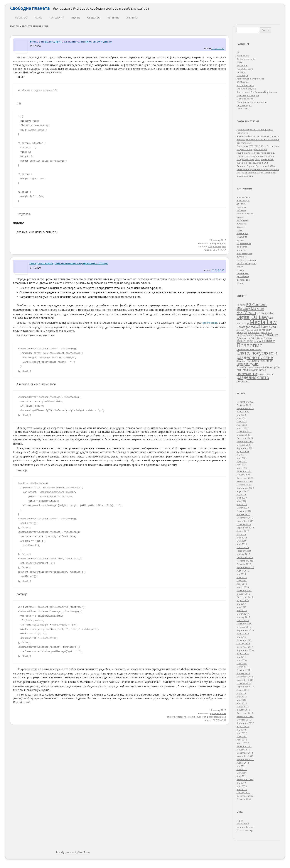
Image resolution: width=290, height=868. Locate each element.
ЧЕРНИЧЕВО (243, 109)
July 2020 (241, 495)
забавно (132, 18)
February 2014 (244, 670)
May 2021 (242, 461)
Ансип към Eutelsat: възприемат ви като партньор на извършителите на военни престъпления (258, 139)
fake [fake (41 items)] (271, 318)
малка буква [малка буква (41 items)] (251, 370)
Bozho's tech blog (246, 59)
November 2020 (245, 481)
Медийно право (245, 99)
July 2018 (241, 574)
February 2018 (244, 590)
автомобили (243, 197)
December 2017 (245, 597)
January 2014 (243, 673)
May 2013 (242, 700)
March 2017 (243, 614)
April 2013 (242, 703)
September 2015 (245, 630)
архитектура (243, 200)
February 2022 (244, 432)
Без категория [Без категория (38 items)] (263, 330)
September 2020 (245, 488)
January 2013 (243, 710)
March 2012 (243, 743)
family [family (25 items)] (240, 323)
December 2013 (245, 677)
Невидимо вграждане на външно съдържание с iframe (69, 263)
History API (181, 717)
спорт (240, 267)
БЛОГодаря (243, 82)
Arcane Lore (243, 56)
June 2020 (242, 498)
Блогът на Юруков (246, 89)
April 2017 (242, 610)
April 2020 (242, 504)
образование (244, 243)
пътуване (113, 18)
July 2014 (241, 657)
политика (241, 250)
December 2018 (245, 557)
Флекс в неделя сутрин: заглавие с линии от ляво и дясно (71, 41)
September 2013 (245, 687)
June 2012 (242, 733)
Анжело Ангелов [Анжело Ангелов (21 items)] (245, 330)
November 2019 (245, 521)
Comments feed (245, 827)
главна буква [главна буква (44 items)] (271, 367)
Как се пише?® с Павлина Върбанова (257, 92)
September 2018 (245, 567)
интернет (241, 224)
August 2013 (243, 690)
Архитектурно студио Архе (250, 79)
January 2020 (243, 514)
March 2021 (243, 468)
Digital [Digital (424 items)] (243, 317)
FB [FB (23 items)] (245, 323)
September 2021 (245, 448)
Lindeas (241, 72)
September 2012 (245, 723)
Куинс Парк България (248, 95)
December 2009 (245, 796)
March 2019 (243, 547)
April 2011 (242, 776)
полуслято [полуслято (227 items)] (247, 373)
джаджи (241, 204)
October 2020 (244, 485)
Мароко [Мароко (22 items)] (258, 341)
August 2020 (243, 491)
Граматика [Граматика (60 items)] (271, 335)
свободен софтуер (247, 260)
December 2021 (245, 438)
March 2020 (243, 508)
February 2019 (244, 551)
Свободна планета (30, 8)
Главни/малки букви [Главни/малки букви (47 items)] (249, 335)
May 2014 (242, 663)
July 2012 (241, 730)
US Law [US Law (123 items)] (262, 327)
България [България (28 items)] (242, 332)
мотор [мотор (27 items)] (263, 370)
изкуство (21, 18)
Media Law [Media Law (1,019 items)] (263, 322)
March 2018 (243, 587)
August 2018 (243, 571)
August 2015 (243, 634)
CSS (210, 246)
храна (240, 283)
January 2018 (243, 594)
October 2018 (244, 564)
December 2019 (245, 518)
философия (243, 276)
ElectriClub (242, 66)
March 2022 (243, 428)
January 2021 (243, 475)
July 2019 (241, 534)
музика (240, 240)
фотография (243, 280)
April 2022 (242, 425)
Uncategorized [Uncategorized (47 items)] (246, 327)
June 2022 (242, 418)
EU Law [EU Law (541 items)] (259, 317)
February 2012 (244, 746)
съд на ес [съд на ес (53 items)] (243, 381)
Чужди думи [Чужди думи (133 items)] (247, 364)
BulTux (240, 62)
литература (242, 233)
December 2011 (245, 753)
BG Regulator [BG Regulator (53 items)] (265, 313)
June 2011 (242, 769)
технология (57, 18)
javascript (201, 717)
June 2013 (242, 697)
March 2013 (243, 707)
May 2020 (242, 501)
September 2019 (245, 528)
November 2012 (245, 716)
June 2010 (242, 786)
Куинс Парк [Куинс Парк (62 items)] (245, 341)
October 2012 (244, 720)
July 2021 (241, 455)
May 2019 (242, 541)
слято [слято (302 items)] (263, 377)
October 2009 (244, 799)
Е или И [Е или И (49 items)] (252, 338)
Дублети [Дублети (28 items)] (241, 338)
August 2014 (243, 653)
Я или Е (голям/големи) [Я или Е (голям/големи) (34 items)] (249, 367)
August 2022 (243, 412)
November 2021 (245, 441)
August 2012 (243, 726)
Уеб (224, 246)
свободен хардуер (246, 263)
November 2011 (245, 756)
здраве (76, 18)
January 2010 (243, 792)
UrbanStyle (242, 75)
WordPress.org (244, 830)
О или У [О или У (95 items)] (269, 341)
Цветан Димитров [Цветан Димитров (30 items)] (262, 361)
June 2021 (242, 458)
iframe (192, 717)
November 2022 (245, 402)
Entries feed (243, 824)
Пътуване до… (244, 105)
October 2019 (244, 524)
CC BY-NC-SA (218, 48)
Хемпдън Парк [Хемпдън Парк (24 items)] (244, 361)
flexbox (217, 246)
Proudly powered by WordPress (73, 852)
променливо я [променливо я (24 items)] (265, 374)
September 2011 (245, 759)
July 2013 (241, 693)
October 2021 (244, 445)
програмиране (218, 243)
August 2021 (243, 451)
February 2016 (244, 624)
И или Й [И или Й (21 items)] (261, 338)
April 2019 (242, 544)
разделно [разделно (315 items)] (247, 377)
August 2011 (243, 763)
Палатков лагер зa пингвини (252, 102)
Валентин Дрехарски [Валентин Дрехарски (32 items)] (260, 332)
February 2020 (244, 511)
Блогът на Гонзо (245, 85)
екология (241, 207)
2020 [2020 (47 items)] (242, 305)
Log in (240, 820)
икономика (243, 220)
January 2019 (243, 554)
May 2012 (242, 736)
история (241, 227)
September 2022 (245, 408)
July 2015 (241, 637)
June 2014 (242, 660)
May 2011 (242, 773)
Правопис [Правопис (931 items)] (249, 345)
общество (94, 18)
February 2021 (244, 471)
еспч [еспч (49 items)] (239, 370)
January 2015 (243, 644)
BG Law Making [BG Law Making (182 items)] (250, 308)
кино (239, 230)
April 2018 (242, 584)
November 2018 (245, 561)
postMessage (214, 717)
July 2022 (241, 415)
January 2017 (243, 617)
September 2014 (245, 650)
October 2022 (244, 405)
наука (38, 18)
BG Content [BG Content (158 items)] (256, 304)
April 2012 (242, 740)
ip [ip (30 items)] (248, 323)
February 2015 (244, 640)
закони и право (245, 214)
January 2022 (243, 435)
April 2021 (242, 465)
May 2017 (242, 607)
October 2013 (244, 683)
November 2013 (245, 680)
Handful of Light (245, 69)
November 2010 (245, 779)
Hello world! (243, 133)
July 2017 (241, 604)
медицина (242, 237)
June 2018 (242, 577)
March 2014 (243, 667)
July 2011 (241, 766)
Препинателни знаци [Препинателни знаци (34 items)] (249, 349)
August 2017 (243, 600)
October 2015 (244, 627)
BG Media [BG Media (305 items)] (246, 312)
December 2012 (245, 713)
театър (240, 270)
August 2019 (243, 531)
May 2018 (242, 580)
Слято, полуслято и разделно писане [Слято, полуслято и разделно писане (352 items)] (257, 355)
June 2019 (242, 538)
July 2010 (241, 783)
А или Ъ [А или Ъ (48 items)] (273, 327)
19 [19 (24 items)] (238, 305)
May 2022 (242, 422)
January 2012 (243, 750)
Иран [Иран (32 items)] (269, 338)
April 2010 (242, 789)
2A (238, 52)
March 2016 (243, 620)
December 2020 (245, 478)
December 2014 (245, 647)
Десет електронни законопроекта (255, 129)
